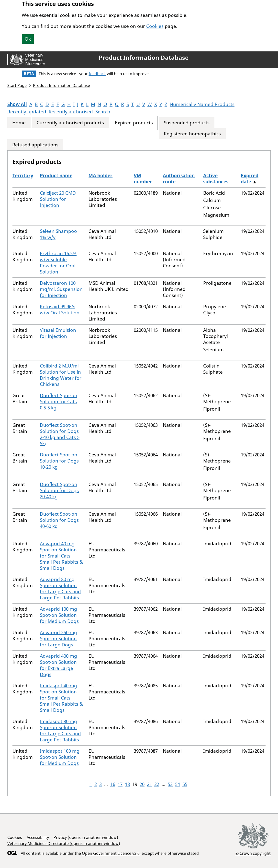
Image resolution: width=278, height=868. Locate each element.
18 (127, 784)
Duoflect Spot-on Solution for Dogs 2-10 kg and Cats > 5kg (60, 434)
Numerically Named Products (202, 104)
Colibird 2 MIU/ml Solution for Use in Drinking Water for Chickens (61, 375)
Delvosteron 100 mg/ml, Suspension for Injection (61, 289)
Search (103, 112)
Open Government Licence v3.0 (111, 853)
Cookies (155, 26)
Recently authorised (71, 112)
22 (157, 784)
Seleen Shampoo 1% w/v (58, 234)
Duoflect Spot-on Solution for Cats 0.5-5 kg (59, 402)
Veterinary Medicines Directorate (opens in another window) (64, 844)
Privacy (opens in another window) (86, 837)
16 (113, 784)
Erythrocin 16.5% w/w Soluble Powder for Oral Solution (58, 263)
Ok (28, 39)
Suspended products (187, 123)
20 (142, 784)
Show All (17, 104)
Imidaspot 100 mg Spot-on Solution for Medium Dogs (60, 757)
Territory (23, 176)
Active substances (216, 179)
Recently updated (27, 112)
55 (185, 784)
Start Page (17, 85)
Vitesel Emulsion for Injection (58, 333)
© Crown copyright (253, 853)
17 (120, 784)
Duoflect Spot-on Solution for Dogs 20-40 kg (59, 490)
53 (170, 784)
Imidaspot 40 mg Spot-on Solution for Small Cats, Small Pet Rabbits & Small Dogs (61, 698)
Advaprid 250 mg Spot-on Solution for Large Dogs (58, 639)
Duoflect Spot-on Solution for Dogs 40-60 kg (59, 520)
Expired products (134, 123)
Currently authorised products (70, 123)
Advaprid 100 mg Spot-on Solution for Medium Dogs (59, 615)
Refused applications (35, 145)
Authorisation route (179, 179)
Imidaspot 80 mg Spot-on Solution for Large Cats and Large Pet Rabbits (60, 731)
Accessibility (38, 837)
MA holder (100, 176)
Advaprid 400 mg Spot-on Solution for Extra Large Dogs (58, 665)
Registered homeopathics (192, 134)
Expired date (250, 179)
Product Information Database (144, 58)
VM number (143, 179)
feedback (97, 74)
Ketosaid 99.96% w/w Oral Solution (60, 310)
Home (19, 123)
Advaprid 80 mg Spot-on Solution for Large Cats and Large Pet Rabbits (60, 589)
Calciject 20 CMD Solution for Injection (58, 199)
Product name (56, 176)
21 (149, 784)
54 (178, 784)
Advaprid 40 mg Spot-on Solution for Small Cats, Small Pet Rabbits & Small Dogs (61, 556)
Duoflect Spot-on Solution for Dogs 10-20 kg (59, 461)
